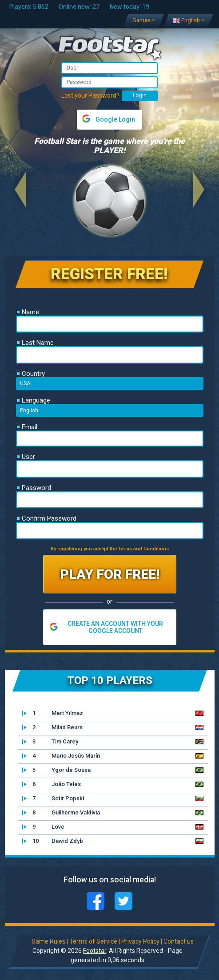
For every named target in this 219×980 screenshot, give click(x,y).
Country (31, 374)
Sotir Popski (53, 798)
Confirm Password (47, 518)
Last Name (35, 343)
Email (27, 427)
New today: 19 (129, 7)
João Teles (52, 784)
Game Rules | (50, 941)
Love (43, 827)
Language (34, 400)
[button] (21, 190)
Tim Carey (50, 742)
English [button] (186, 20)
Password (34, 488)
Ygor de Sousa (56, 770)
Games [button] (141, 20)
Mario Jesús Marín (61, 756)
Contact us (179, 941)
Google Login (115, 119)
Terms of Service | (95, 941)
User (26, 457)
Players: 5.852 (29, 7)
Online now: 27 (79, 7)
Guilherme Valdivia (61, 813)
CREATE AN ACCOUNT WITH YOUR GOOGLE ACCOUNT (115, 627)
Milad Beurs (52, 727)
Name (28, 312)
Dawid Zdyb (53, 841)
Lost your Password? (90, 95)
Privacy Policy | (142, 941)
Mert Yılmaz (53, 713)
